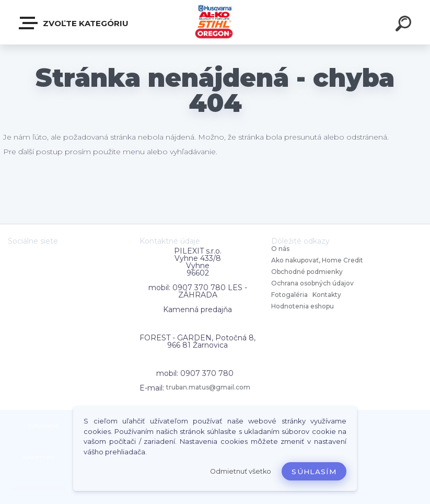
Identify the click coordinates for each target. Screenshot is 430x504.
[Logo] (215, 22)
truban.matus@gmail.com (208, 387)
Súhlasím (314, 472)
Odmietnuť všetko (241, 471)
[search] (405, 25)
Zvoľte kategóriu (74, 23)
